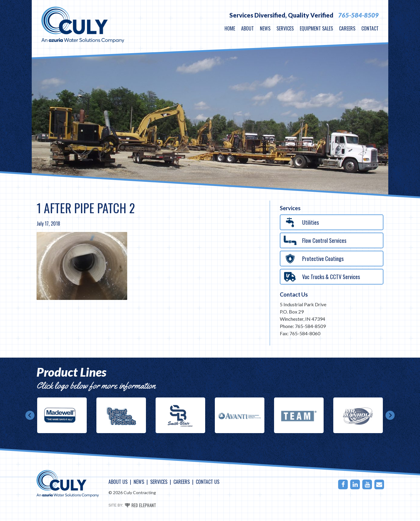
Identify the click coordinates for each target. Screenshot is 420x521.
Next (390, 415)
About (247, 28)
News (265, 28)
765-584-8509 (358, 15)
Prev (30, 415)
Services (285, 28)
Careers (347, 28)
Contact (370, 28)
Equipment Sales (316, 28)
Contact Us (294, 294)
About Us (118, 482)
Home (230, 28)
